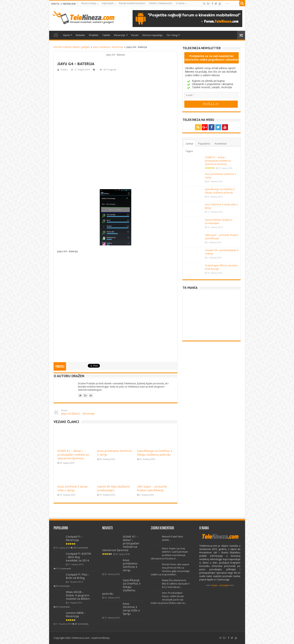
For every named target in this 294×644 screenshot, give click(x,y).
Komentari (221, 144)
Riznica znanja (89, 3)
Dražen (64, 70)
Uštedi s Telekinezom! (160, 3)
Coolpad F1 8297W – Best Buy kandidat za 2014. (78, 557)
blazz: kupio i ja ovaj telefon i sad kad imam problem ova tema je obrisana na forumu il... (169, 553)
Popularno (204, 144)
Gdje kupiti (108, 3)
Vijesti (66, 35)
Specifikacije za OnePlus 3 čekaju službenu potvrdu (155, 453)
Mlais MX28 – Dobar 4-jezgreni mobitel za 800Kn (78, 595)
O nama (180, 3)
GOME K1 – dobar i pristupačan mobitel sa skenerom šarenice (73, 454)
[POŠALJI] (211, 104)
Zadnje (189, 144)
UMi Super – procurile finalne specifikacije (152, 488)
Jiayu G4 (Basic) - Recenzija (108, 47)
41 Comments (63, 607)
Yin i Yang (172, 35)
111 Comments (63, 569)
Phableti (94, 35)
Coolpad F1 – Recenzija (74, 538)
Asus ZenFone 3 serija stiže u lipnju (72, 488)
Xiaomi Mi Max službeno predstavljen (113, 488)
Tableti (106, 35)
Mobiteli (80, 35)
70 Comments (63, 586)
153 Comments (80, 548)
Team (214, 585)
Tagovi (189, 151)
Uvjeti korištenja (100, 638)
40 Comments (82, 624)
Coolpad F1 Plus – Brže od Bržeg (78, 576)
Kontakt (224, 585)
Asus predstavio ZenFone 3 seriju (130, 565)
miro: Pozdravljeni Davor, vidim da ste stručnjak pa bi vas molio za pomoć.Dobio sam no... (169, 598)
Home (56, 35)
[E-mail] (211, 95)
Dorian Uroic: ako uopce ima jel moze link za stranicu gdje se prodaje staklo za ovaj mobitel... (170, 569)
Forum (135, 35)
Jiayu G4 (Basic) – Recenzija (80, 412)
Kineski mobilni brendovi (132, 3)
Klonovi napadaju (153, 35)
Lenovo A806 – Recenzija (76, 614)
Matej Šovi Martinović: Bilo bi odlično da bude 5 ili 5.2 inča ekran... (176, 584)
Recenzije (120, 35)
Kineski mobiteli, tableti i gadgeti (72, 47)
